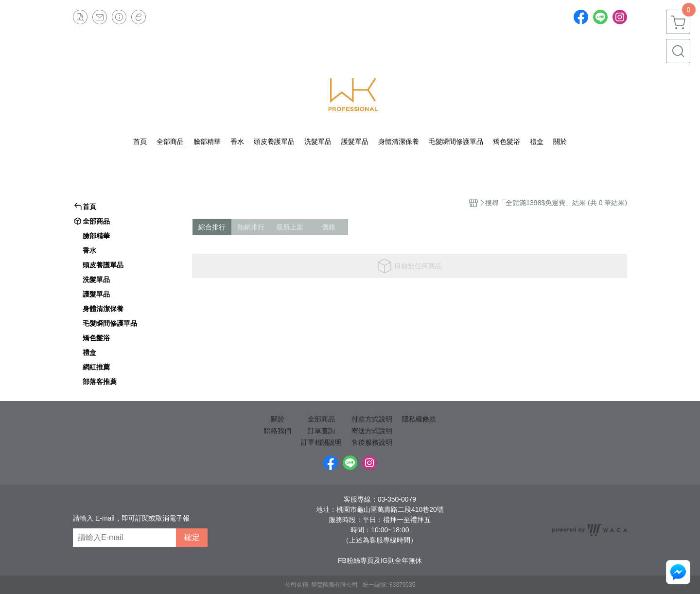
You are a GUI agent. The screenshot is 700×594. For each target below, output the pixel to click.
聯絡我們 (278, 431)
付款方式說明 (372, 419)
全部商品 (321, 419)
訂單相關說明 (321, 442)
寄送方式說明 (372, 431)
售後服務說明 (372, 442)
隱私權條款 (419, 419)
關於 (278, 419)
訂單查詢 (321, 431)
